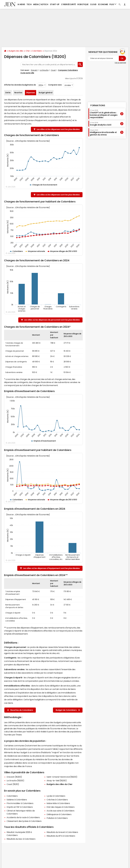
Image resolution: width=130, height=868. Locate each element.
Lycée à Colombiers (56, 796)
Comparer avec (55, 85)
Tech (29, 4)
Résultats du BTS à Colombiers (61, 836)
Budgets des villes (16, 51)
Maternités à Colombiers (58, 803)
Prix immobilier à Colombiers (20, 803)
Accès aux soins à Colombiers (60, 811)
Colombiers (37, 51)
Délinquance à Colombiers (59, 814)
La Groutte (44, 70)
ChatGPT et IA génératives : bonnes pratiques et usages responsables (104, 114)
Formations (98, 105)
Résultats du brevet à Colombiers (62, 832)
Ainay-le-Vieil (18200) (57, 781)
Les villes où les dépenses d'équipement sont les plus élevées (51, 568)
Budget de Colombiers (68, 710)
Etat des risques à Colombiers (60, 807)
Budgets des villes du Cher (60, 784)
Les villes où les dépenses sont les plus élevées (58, 129)
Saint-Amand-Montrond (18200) (62, 777)
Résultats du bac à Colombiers (21, 839)
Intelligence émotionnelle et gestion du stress (103, 133)
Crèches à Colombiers (57, 800)
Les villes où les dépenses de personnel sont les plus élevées (52, 320)
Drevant (34, 70)
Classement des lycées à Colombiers (24, 821)
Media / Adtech (41, 4)
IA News (21, 4)
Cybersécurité (68, 4)
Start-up (55, 4)
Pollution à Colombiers (57, 818)
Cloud (93, 4)
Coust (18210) (13, 784)
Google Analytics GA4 (100, 124)
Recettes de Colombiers (20, 710)
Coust (53, 70)
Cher (28, 51)
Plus (113, 4)
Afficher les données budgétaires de (20, 85)
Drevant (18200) (14, 777)
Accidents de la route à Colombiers (23, 817)
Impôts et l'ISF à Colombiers (20, 807)
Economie (103, 4)
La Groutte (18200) (15, 781)
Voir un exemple (120, 63)
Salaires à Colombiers (17, 800)
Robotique (83, 4)
